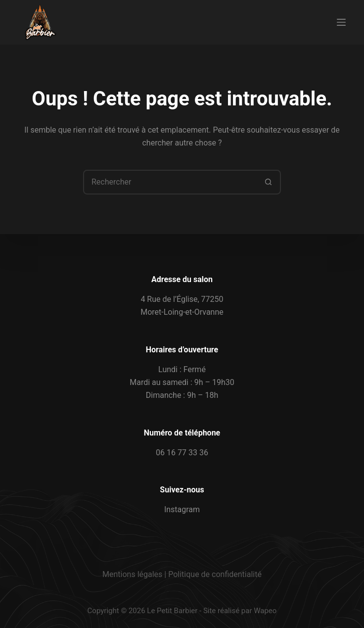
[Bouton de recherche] (269, 182)
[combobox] (171, 182)
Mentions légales (132, 574)
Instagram (182, 509)
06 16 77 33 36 (182, 453)
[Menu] (341, 22)
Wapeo (265, 611)
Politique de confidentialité (215, 574)
